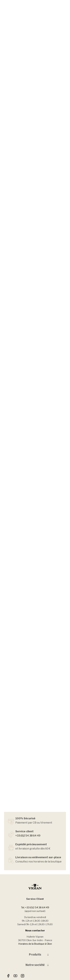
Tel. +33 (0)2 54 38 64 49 (35, 908)
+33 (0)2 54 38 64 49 (28, 836)
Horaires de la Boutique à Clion (35, 944)
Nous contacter (35, 931)
